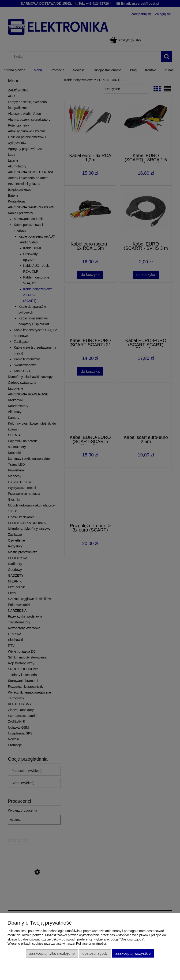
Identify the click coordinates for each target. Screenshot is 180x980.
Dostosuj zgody (95, 953)
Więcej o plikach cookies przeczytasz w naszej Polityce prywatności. (57, 944)
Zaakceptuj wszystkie (133, 953)
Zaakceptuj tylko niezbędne (52, 953)
